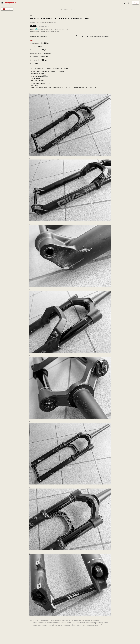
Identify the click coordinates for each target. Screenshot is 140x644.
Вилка (32, 15)
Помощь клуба (99, 624)
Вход (136, 3)
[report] (98, 36)
